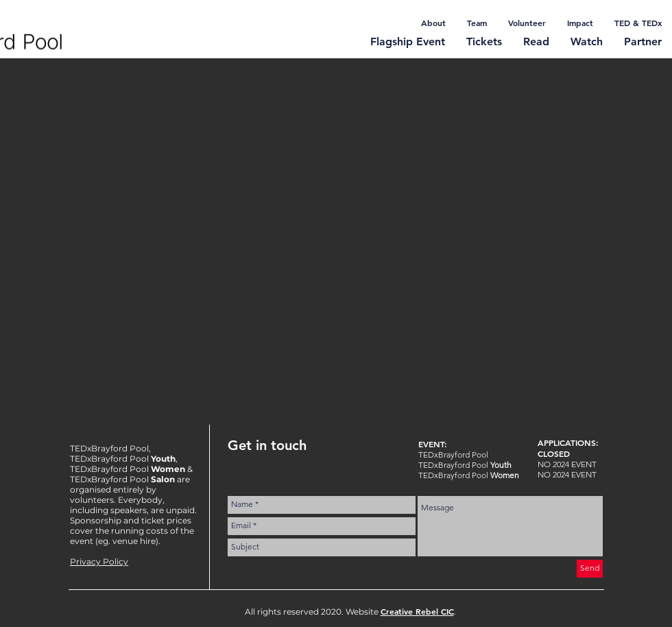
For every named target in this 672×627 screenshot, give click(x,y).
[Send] (590, 569)
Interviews (117, 85)
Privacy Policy (99, 561)
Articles (194, 85)
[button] (655, 87)
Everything (31, 85)
